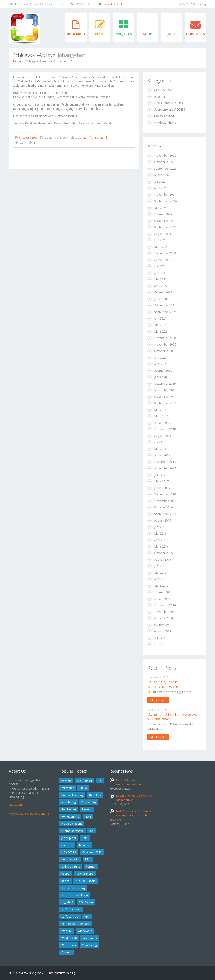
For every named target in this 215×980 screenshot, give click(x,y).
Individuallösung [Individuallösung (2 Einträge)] (72, 824)
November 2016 (165, 501)
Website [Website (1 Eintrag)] (67, 931)
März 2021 (161, 331)
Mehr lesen (158, 700)
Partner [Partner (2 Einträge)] (91, 866)
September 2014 (165, 625)
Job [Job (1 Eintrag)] (91, 831)
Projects (124, 34)
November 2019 (165, 390)
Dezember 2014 (165, 605)
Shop (148, 34)
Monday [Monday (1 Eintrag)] (84, 845)
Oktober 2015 (163, 553)
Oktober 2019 (163, 397)
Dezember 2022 (165, 253)
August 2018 (163, 436)
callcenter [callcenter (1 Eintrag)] (68, 788)
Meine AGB (16, 805)
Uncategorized (28, 137)
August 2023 (163, 234)
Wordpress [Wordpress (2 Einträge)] (90, 938)
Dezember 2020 (165, 338)
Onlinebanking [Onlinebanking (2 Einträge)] (71, 866)
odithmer (82, 137)
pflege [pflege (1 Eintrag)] (65, 881)
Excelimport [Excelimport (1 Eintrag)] (69, 809)
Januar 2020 (162, 377)
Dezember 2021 (165, 305)
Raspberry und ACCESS (170, 109)
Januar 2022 (162, 299)
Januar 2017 (162, 488)
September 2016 (165, 514)
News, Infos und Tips (168, 103)
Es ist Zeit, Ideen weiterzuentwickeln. (165, 684)
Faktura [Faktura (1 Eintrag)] (87, 809)
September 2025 (165, 168)
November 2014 (165, 612)
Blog (100, 34)
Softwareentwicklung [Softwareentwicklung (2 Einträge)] (75, 895)
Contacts (195, 34)
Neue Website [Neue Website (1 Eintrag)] (70, 859)
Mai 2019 (160, 410)
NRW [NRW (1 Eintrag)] (88, 859)
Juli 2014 (160, 638)
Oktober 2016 (163, 507)
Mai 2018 (160, 449)
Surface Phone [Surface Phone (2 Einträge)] (71, 909)
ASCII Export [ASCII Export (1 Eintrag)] (84, 781)
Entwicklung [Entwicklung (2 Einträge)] (89, 802)
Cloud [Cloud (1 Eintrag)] (83, 788)
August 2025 (163, 175)
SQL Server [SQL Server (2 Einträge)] (86, 902)
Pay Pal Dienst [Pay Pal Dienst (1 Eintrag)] (85, 874)
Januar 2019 (162, 423)
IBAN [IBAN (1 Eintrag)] (88, 816)
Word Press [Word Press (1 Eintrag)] (69, 945)
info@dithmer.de (113, 4)
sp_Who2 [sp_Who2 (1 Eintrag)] (67, 902)
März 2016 (161, 546)
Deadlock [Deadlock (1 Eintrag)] (95, 795)
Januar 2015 (162, 599)
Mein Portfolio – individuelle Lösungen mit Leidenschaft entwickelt (130, 815)
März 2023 (161, 247)
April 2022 (161, 286)
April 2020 (161, 364)
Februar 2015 (163, 592)
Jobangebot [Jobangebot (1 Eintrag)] (69, 838)
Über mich (76, 34)
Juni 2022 (160, 273)
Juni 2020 (160, 357)
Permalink (101, 137)
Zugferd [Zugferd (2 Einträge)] (66, 952)
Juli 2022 (160, 266)
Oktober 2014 (163, 618)
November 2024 (165, 195)
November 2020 (165, 344)
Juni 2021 (160, 318)
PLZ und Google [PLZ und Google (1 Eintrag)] (85, 881)
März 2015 (161, 586)
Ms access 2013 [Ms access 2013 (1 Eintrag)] (92, 852)
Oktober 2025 (163, 162)
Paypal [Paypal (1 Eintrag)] (66, 874)
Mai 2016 (160, 533)
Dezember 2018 (165, 429)
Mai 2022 (160, 279)
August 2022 (163, 260)
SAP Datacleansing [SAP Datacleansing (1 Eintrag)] (73, 888)
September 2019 (165, 403)
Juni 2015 (160, 566)
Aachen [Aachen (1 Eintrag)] (66, 781)
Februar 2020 (163, 370)
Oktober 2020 (163, 351)
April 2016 (161, 540)
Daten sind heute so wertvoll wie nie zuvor (173, 717)
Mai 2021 (160, 325)
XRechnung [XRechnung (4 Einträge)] (89, 945)
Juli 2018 (160, 442)
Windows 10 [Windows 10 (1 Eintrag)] (69, 938)
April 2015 (161, 579)
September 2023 (165, 227)
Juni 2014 (160, 644)
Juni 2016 (160, 527)
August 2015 (163, 559)
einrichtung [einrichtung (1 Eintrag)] (68, 802)
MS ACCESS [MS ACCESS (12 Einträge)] (69, 852)
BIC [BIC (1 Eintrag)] (100, 781)
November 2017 (165, 468)
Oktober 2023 (163, 221)
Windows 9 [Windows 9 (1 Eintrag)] (85, 931)
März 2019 (161, 416)
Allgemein (161, 96)
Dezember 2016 (165, 494)
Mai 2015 (160, 573)
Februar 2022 (163, 292)
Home (17, 61)
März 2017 (161, 481)
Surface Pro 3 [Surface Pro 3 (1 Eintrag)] (70, 917)
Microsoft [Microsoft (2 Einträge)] (67, 845)
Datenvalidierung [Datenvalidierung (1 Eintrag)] (72, 795)
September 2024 (165, 201)
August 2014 (163, 631)
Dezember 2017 (165, 462)
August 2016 (163, 520)
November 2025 (165, 155)
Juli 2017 (160, 475)
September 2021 (165, 312)
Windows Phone (165, 122)
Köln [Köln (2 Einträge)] (85, 838)
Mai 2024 (160, 208)
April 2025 (161, 188)
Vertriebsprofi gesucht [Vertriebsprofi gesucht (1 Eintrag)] (76, 924)
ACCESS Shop (163, 90)
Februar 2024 (163, 214)
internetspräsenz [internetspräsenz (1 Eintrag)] (72, 831)
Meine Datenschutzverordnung (29, 814)
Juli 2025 (160, 182)
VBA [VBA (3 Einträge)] (87, 917)
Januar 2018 (162, 455)
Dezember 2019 (165, 384)
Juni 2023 (160, 240)
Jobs (172, 34)
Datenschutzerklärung (62, 973)
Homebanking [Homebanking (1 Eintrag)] (70, 816)
